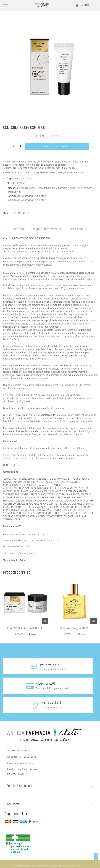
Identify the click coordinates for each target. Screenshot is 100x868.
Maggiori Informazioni (46, 229)
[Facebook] (14, 213)
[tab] (18, 229)
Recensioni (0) (78, 229)
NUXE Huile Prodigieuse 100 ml (74, 628)
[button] (45, 621)
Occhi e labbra (43, 188)
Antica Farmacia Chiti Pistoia (31, 196)
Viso (35, 121)
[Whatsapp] (28, 213)
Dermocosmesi (21, 121)
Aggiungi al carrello (57, 146)
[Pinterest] (24, 213)
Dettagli (18, 229)
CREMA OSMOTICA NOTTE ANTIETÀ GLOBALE (26, 628)
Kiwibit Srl (83, 866)
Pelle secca (82, 188)
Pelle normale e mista (53, 121)
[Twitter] (19, 213)
